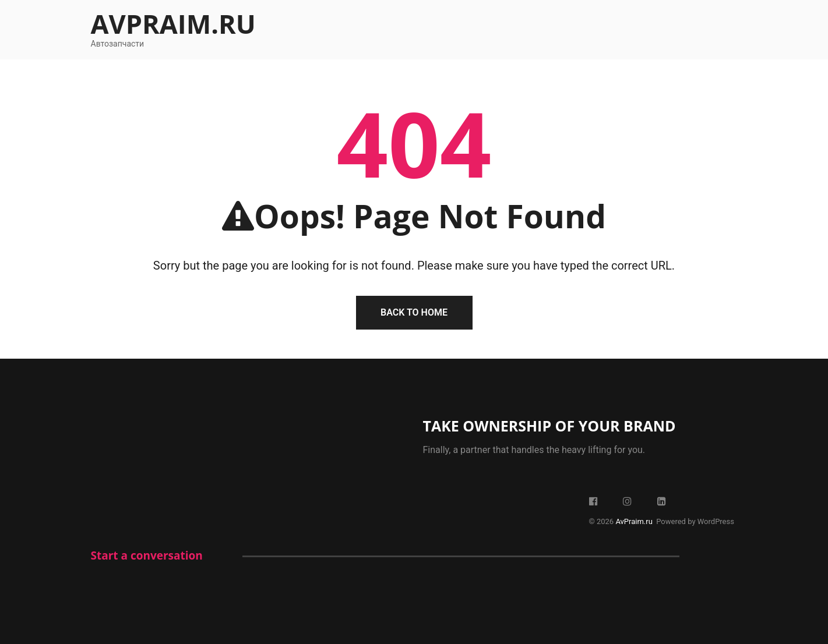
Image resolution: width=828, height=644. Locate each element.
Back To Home (414, 312)
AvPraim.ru (173, 24)
